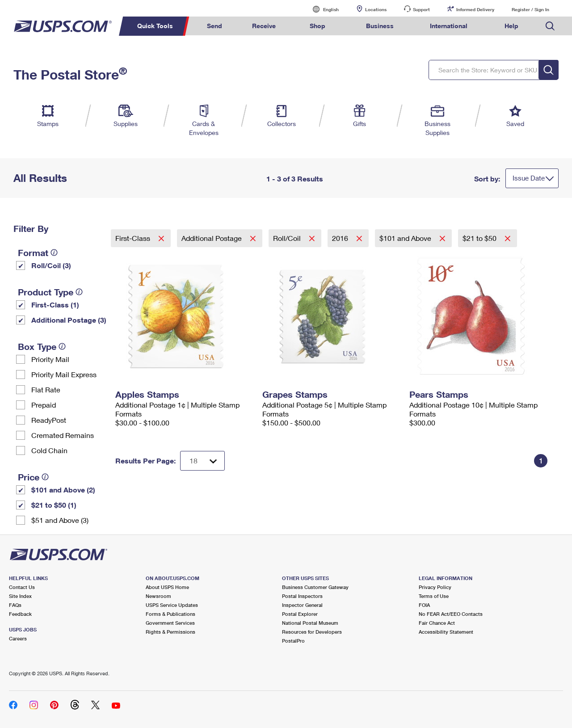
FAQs (15, 605)
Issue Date (529, 178)
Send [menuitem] (214, 26)
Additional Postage (212, 238)
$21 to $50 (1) (54, 505)
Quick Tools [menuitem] (155, 26)
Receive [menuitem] (264, 26)
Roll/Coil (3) (51, 265)
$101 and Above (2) (63, 490)
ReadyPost (49, 420)
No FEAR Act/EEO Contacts (451, 614)
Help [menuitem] (511, 26)
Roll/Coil (288, 238)
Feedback (20, 614)
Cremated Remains (63, 435)
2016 (341, 238)
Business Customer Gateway (315, 587)
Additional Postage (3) (69, 320)
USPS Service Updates (172, 605)
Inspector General (302, 605)
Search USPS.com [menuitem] (550, 26)
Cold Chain (49, 450)
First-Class (134, 238)
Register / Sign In (530, 9)
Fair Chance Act (437, 623)
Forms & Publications (170, 614)
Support (421, 9)
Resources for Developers (312, 632)
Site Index (20, 596)
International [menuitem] (449, 26)
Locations (376, 9)
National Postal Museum (310, 623)
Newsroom (158, 596)
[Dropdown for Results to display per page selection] (202, 461)
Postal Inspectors (302, 596)
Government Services (170, 623)
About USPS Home (167, 587)
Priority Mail (50, 359)
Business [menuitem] (380, 26)
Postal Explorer (300, 614)
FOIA (424, 605)
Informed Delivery (475, 9)
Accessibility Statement (446, 632)
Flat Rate (46, 389)
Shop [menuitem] (318, 26)
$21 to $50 (480, 238)
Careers (18, 638)
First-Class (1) (55, 305)
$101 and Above (406, 238)
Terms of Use (434, 596)
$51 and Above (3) (60, 520)
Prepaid (44, 405)
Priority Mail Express (64, 374)
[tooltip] (54, 252)
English (322, 9)
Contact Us (22, 587)
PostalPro (293, 641)
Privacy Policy (435, 587)
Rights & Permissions (170, 632)
